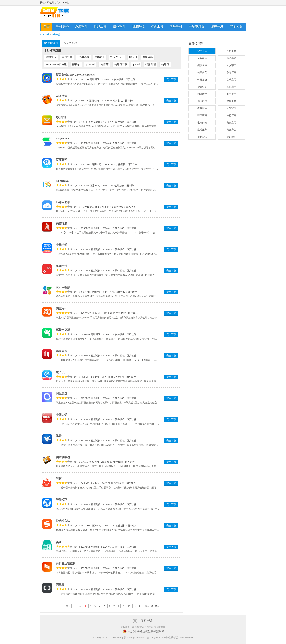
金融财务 (202, 87)
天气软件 (231, 108)
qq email (90, 64)
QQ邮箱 (61, 117)
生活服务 (202, 130)
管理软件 (176, 27)
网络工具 (100, 27)
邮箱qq (76, 64)
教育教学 (202, 108)
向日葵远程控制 (66, 563)
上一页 (78, 606)
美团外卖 (67, 57)
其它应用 (231, 87)
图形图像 (138, 27)
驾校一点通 (63, 330)
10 (129, 606)
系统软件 (81, 27)
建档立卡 (51, 57)
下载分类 (55, 35)
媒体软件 (119, 27)
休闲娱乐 (202, 58)
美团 (59, 542)
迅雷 (59, 436)
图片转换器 (63, 457)
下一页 (137, 606)
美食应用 (231, 123)
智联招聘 (62, 500)
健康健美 (202, 72)
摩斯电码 (148, 57)
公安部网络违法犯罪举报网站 (146, 631)
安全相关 (236, 27)
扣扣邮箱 (151, 64)
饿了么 (60, 372)
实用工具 (202, 51)
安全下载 (171, 79)
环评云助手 (63, 202)
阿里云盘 (62, 393)
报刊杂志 (202, 137)
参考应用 (231, 72)
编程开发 (217, 27)
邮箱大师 (62, 351)
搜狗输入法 (63, 521)
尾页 (147, 606)
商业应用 (202, 101)
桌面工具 (157, 27)
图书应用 (231, 94)
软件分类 (63, 27)
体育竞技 (202, 80)
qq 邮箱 (104, 64)
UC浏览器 (83, 57)
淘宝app (61, 308)
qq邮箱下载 (121, 64)
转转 (59, 478)
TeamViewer (117, 57)
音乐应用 (231, 80)
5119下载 (45, 35)
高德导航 (62, 224)
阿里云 (60, 585)
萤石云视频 (63, 287)
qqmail (136, 64)
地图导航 (231, 58)
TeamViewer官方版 (56, 64)
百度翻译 (62, 160)
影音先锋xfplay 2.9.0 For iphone (75, 75)
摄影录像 (202, 65)
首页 (47, 27)
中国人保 (62, 415)
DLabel (133, 57)
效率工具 (231, 101)
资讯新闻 (231, 137)
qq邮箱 (165, 64)
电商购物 (202, 123)
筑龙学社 (62, 266)
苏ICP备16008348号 (157, 638)
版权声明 (146, 621)
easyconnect (63, 139)
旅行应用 (231, 115)
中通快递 (62, 245)
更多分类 (196, 43)
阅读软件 (202, 94)
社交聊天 (231, 65)
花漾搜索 (62, 96)
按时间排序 (51, 43)
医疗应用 (202, 115)
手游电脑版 (197, 27)
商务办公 (231, 130)
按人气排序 (71, 43)
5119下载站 (58, 14)
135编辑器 (62, 181)
